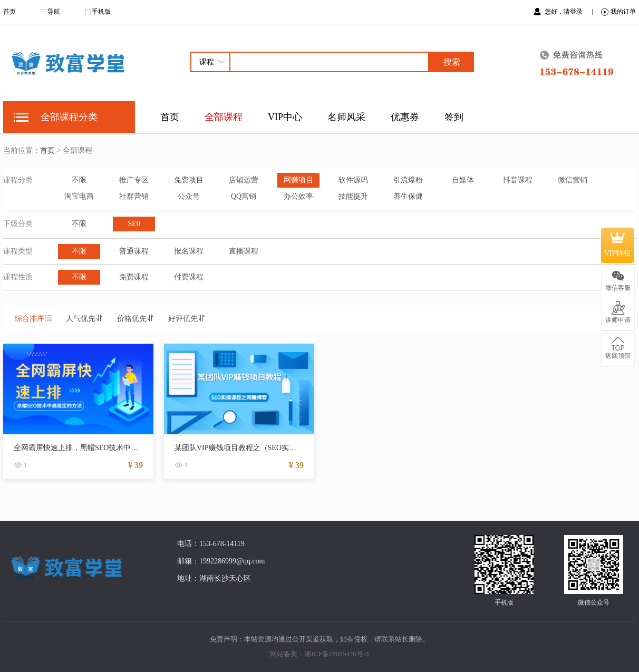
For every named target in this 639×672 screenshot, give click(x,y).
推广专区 (134, 180)
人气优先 (85, 319)
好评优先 (187, 319)
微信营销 (573, 180)
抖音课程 (518, 180)
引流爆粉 (408, 180)
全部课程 (224, 117)
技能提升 (353, 196)
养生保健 (408, 196)
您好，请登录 (564, 12)
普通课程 (134, 251)
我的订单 (618, 12)
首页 (9, 12)
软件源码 (353, 180)
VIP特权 (618, 245)
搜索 (452, 62)
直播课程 (244, 251)
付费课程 (189, 277)
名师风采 (346, 117)
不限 (79, 180)
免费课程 (134, 277)
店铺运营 (244, 180)
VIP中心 (285, 117)
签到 (454, 117)
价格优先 (136, 319)
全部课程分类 (69, 117)
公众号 (189, 196)
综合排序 (34, 319)
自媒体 (463, 180)
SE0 (134, 224)
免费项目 (189, 180)
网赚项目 (298, 180)
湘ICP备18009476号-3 (336, 654)
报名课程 (189, 251)
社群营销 (134, 196)
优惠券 (405, 117)
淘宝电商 (79, 196)
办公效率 (298, 196)
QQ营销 (244, 196)
